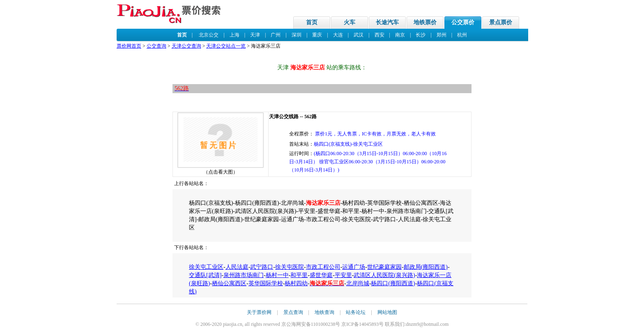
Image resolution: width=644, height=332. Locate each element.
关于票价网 (259, 312)
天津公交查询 (186, 46)
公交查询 (156, 46)
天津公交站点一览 (226, 46)
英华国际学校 (266, 283)
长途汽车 (387, 22)
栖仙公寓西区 (229, 283)
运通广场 (354, 267)
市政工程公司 (323, 267)
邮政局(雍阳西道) (426, 267)
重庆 (317, 35)
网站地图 (387, 312)
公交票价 (463, 22)
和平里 (299, 275)
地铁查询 (324, 312)
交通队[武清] (205, 275)
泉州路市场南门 (244, 275)
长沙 (421, 35)
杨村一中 (277, 275)
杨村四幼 (296, 283)
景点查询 (293, 312)
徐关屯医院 (290, 267)
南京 (400, 35)
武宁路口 (262, 267)
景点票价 (501, 22)
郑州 (442, 35)
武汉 (359, 35)
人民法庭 (237, 267)
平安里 (343, 275)
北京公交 (209, 35)
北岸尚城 (358, 283)
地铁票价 (425, 22)
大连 (338, 35)
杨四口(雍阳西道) (393, 283)
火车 (350, 22)
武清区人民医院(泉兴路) (384, 275)
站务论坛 (356, 312)
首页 (312, 22)
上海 (235, 35)
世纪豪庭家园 (384, 267)
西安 (379, 35)
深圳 (297, 35)
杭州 (462, 35)
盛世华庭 (321, 275)
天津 (255, 35)
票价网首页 (129, 46)
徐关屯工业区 (206, 267)
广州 (276, 35)
